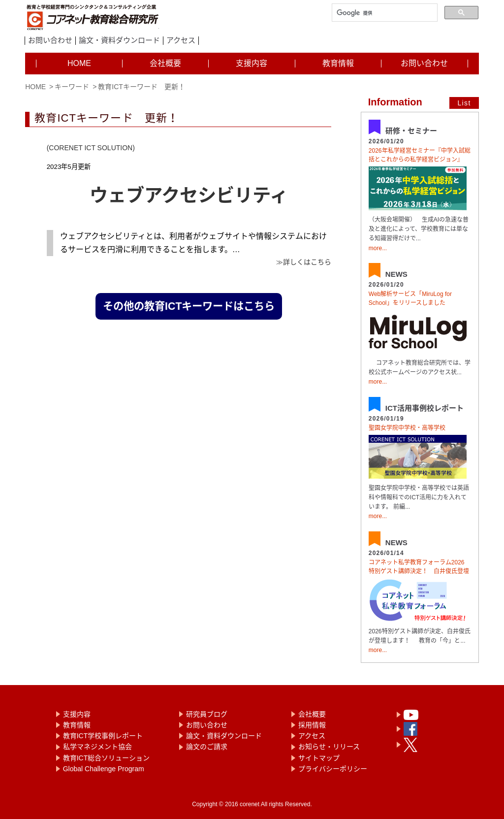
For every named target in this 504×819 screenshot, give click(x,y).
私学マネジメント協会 (97, 747)
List (464, 103)
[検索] (384, 13)
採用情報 (312, 725)
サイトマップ (319, 758)
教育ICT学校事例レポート (103, 736)
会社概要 (312, 714)
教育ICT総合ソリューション (107, 758)
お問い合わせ (50, 40)
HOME (35, 87)
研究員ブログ (207, 714)
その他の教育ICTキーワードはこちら (189, 306)
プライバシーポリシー (333, 769)
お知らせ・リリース (329, 747)
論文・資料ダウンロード (119, 40)
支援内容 (77, 714)
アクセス (181, 40)
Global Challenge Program (104, 769)
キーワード (72, 87)
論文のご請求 (207, 747)
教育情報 (77, 725)
